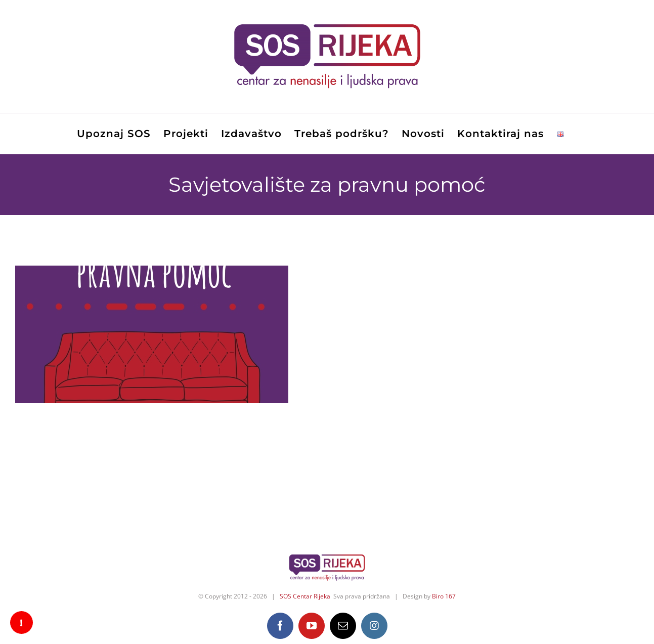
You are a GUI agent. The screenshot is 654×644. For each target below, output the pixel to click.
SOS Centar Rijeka (305, 596)
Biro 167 (444, 596)
